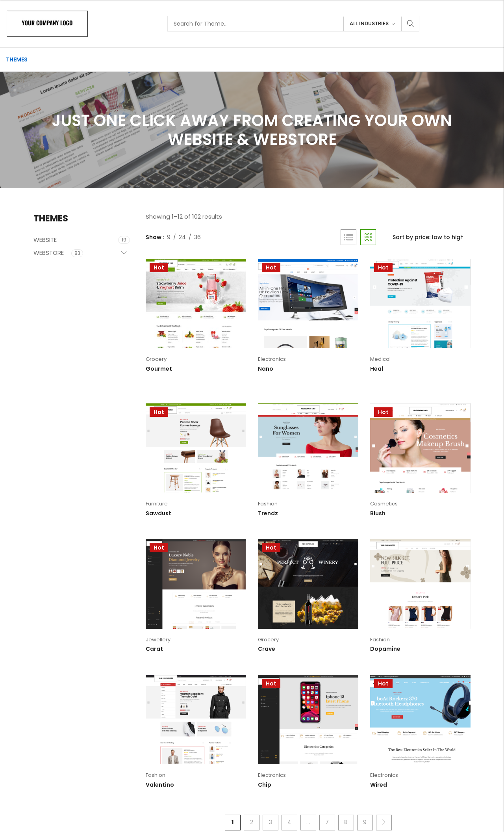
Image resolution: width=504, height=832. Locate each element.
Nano (266, 369)
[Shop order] (431, 237)
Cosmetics (384, 504)
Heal (377, 369)
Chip (265, 785)
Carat (154, 649)
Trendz (268, 513)
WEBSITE (45, 240)
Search (411, 24)
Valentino (160, 785)
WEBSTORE (49, 253)
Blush (378, 513)
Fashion (268, 504)
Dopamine (385, 649)
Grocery (156, 359)
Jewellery (158, 640)
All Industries (369, 23)
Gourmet (159, 369)
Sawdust (158, 513)
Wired (379, 785)
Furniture (157, 504)
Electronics (272, 359)
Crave (267, 649)
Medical (380, 359)
